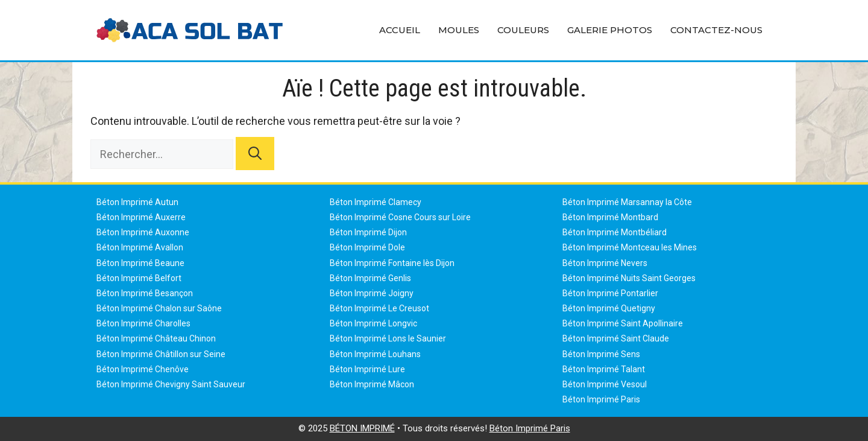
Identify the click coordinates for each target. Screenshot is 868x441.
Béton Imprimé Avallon (140, 247)
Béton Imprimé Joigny (372, 293)
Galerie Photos (610, 30)
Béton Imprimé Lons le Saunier (388, 338)
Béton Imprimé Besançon (145, 293)
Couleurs (523, 30)
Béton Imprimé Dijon (368, 232)
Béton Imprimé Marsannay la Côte (627, 202)
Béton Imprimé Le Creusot (379, 308)
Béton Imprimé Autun (137, 202)
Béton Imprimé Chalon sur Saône (159, 308)
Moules (459, 30)
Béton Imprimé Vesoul (605, 384)
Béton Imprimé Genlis (370, 278)
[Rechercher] (255, 154)
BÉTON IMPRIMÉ (362, 428)
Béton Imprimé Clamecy (376, 202)
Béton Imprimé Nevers (605, 263)
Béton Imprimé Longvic (373, 323)
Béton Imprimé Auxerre (141, 217)
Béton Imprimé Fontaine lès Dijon (392, 263)
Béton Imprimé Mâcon (372, 384)
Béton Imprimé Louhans (375, 354)
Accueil (400, 30)
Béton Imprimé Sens (601, 354)
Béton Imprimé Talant (604, 369)
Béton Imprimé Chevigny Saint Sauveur (171, 384)
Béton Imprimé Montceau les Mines (630, 247)
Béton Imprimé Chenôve (143, 369)
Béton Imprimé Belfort (139, 278)
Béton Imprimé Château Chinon (156, 338)
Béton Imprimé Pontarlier (610, 293)
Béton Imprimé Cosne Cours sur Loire (400, 217)
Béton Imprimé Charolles (143, 323)
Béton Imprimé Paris (601, 399)
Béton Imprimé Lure (367, 369)
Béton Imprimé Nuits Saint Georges (629, 278)
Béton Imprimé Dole (367, 247)
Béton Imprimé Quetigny (609, 308)
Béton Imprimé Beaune (140, 263)
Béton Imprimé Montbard (610, 217)
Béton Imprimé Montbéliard (615, 232)
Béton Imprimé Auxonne (143, 232)
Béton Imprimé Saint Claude (616, 338)
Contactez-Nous (716, 30)
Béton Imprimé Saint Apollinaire (623, 323)
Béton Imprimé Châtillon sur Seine (161, 354)
